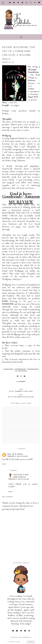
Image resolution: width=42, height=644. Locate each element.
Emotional (23, 371)
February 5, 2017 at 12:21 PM (19, 479)
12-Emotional (8, 369)
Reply (4, 464)
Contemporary (20, 369)
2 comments (21, 382)
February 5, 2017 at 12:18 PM (18, 456)
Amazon (32, 196)
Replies (14, 471)
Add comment (8, 497)
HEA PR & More (15, 454)
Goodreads (12, 196)
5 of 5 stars (34, 68)
